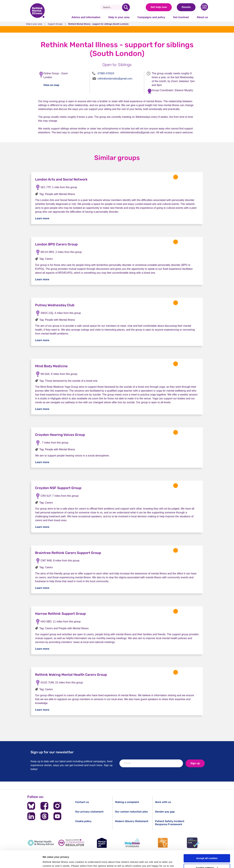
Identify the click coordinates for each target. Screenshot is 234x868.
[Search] (112, 7)
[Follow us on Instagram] (57, 806)
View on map (51, 85)
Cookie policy (83, 821)
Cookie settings (207, 851)
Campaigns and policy (151, 17)
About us (202, 17)
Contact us (82, 802)
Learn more (42, 218)
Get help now (159, 7)
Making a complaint (127, 802)
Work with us (163, 802)
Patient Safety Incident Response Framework (170, 823)
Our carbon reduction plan (131, 812)
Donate (186, 7)
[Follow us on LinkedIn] (31, 816)
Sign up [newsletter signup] (195, 763)
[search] (126, 7)
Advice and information (86, 17)
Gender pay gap (165, 812)
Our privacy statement (89, 812)
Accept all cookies (207, 841)
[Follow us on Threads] (44, 816)
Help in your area (119, 17)
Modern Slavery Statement (132, 821)
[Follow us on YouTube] (57, 816)
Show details (50, 862)
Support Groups (55, 24)
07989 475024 (106, 73)
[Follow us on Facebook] (44, 806)
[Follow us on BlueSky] (31, 806)
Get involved (181, 17)
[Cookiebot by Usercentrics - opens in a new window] (21, 862)
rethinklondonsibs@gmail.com (115, 79)
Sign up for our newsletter (52, 752)
